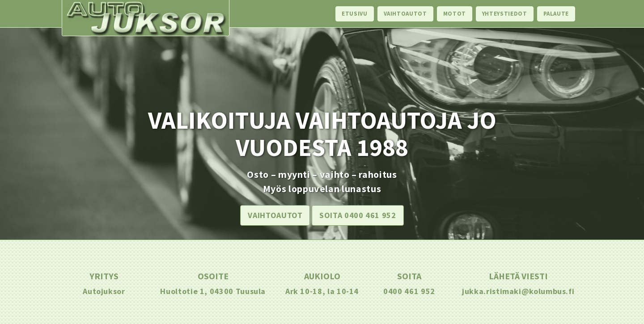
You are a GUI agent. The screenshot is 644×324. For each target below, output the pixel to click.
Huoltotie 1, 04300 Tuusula (213, 291)
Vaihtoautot (405, 14)
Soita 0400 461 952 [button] (358, 215)
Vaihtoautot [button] (275, 215)
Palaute (556, 14)
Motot (455, 14)
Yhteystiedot (505, 14)
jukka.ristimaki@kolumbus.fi (518, 291)
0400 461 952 (409, 291)
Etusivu (354, 14)
